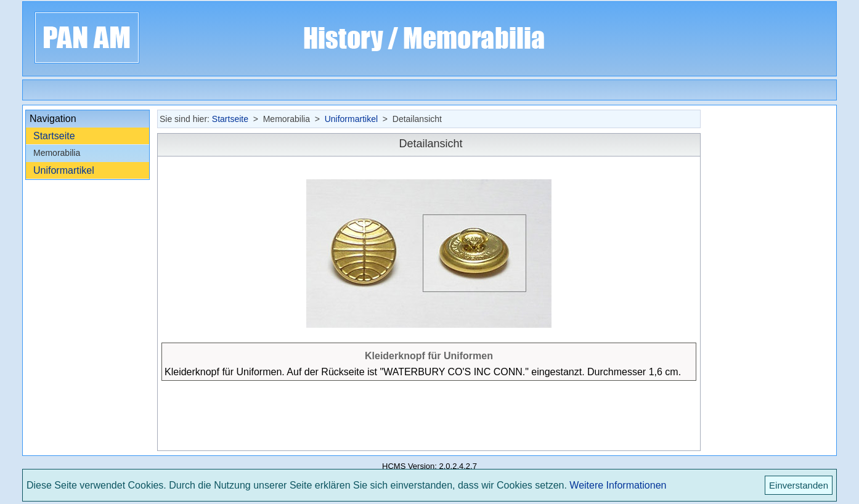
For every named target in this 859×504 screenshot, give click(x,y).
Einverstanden (799, 485)
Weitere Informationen (618, 485)
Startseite (54, 136)
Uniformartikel (64, 170)
